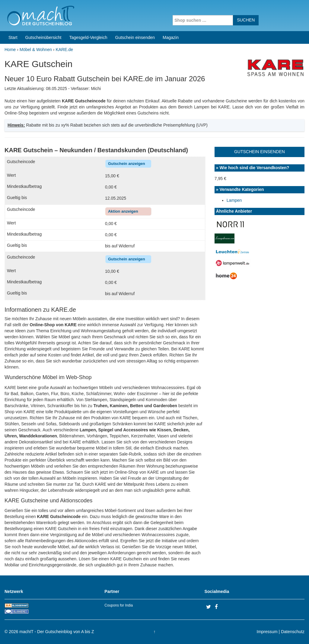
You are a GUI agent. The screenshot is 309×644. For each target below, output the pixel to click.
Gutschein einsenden (135, 37)
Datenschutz (293, 632)
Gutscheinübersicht (43, 37)
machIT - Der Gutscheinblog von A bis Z (57, 632)
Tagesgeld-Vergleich (88, 37)
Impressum (267, 632)
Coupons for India (119, 605)
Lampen (234, 200)
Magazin (171, 37)
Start (13, 37)
